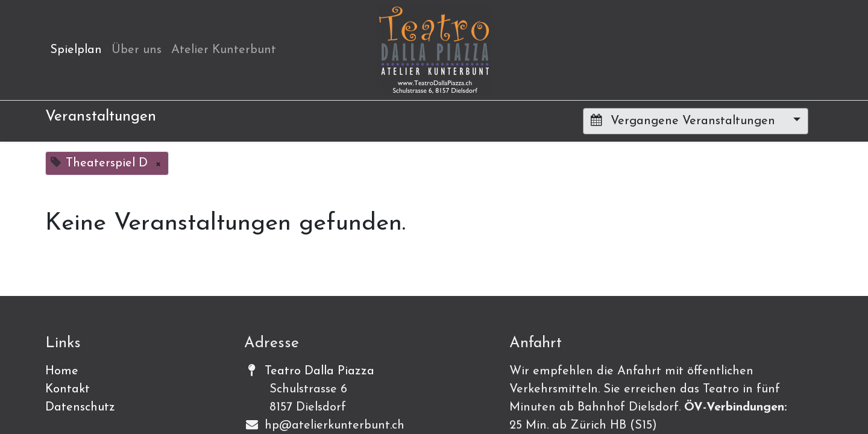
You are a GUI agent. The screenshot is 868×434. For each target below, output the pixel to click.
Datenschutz (80, 407)
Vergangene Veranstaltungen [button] (685, 121)
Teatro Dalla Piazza (319, 371)
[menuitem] (76, 50)
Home (62, 371)
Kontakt (68, 389)
